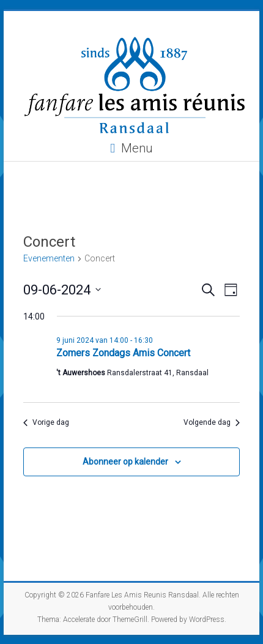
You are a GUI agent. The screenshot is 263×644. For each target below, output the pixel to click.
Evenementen (49, 258)
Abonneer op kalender (125, 462)
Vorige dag (46, 422)
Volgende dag (212, 422)
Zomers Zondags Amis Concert (123, 353)
